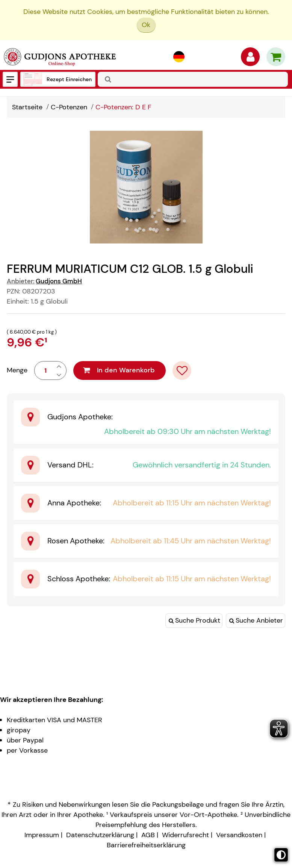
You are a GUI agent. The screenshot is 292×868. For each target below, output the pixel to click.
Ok (146, 25)
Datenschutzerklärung (100, 835)
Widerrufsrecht (185, 835)
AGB (148, 835)
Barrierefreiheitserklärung (146, 845)
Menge (17, 370)
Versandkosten (239, 835)
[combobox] (193, 79)
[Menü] (10, 79)
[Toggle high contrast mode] (281, 855)
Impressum (42, 835)
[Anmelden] (250, 59)
